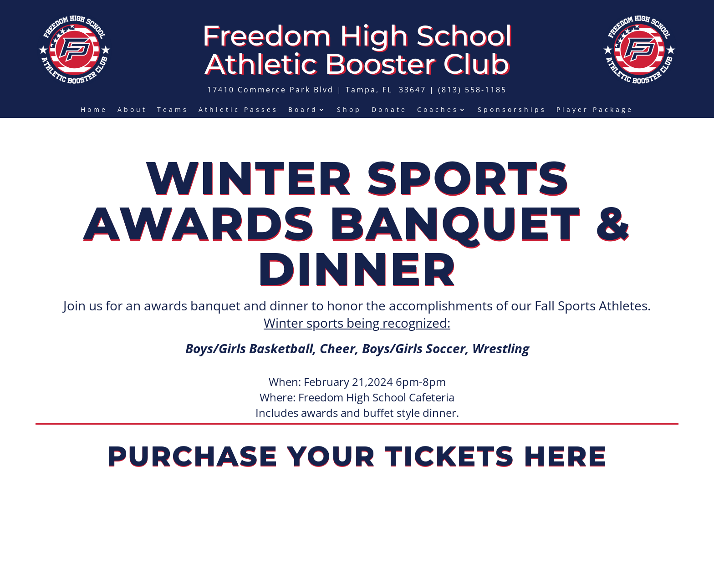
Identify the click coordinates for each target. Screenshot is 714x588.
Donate (389, 110)
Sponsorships (512, 110)
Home (94, 110)
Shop (349, 110)
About (132, 110)
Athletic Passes (238, 110)
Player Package (595, 110)
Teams (173, 110)
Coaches (438, 110)
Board (303, 110)
